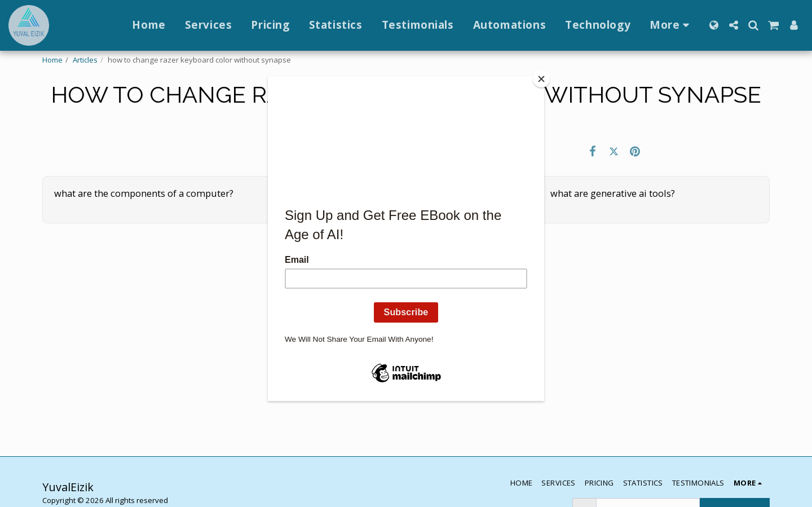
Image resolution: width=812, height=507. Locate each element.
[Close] (541, 79)
